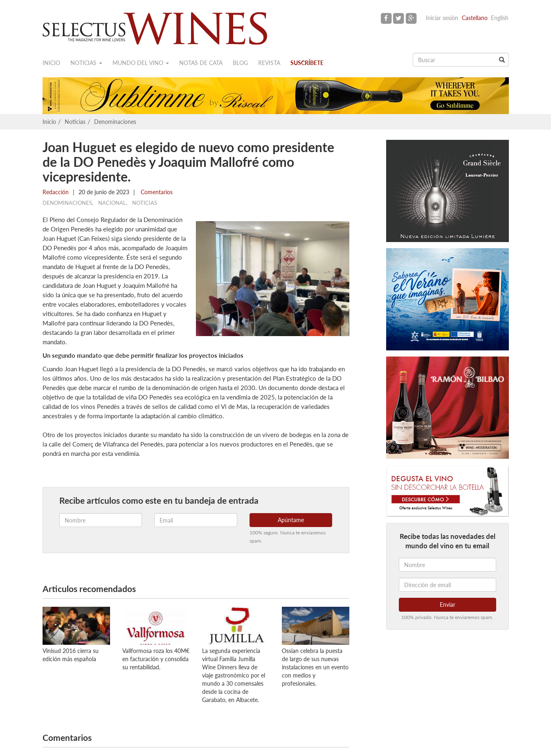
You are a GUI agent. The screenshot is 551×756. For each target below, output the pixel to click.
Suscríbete (307, 63)
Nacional (112, 203)
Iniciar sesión (442, 18)
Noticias (86, 63)
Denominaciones (115, 122)
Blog (240, 63)
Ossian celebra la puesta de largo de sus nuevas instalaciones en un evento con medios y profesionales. (315, 667)
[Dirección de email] (448, 585)
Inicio (51, 63)
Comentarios (156, 192)
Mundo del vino (141, 63)
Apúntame (291, 520)
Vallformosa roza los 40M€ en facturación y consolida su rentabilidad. (156, 659)
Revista (269, 63)
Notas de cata (201, 63)
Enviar (448, 605)
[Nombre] (448, 565)
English (500, 18)
